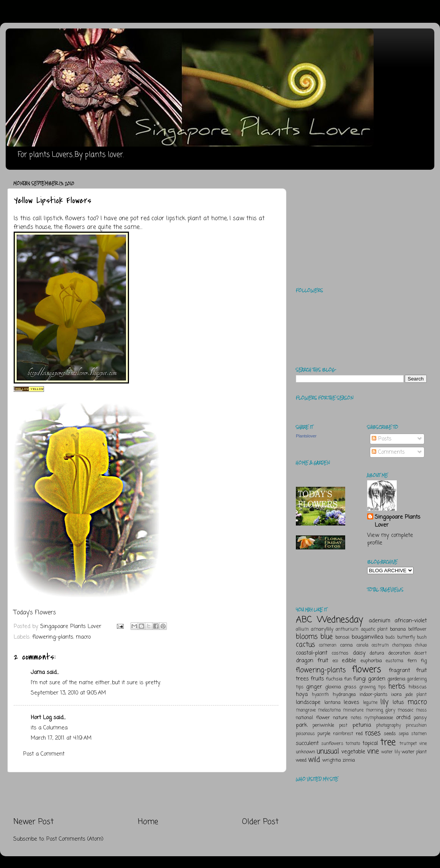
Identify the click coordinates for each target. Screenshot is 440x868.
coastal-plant (312, 653)
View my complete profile (390, 539)
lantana (332, 703)
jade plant (416, 695)
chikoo (421, 645)
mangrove (306, 710)
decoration (399, 653)
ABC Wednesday (329, 620)
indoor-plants (374, 695)
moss (421, 710)
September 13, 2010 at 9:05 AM (68, 693)
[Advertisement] (146, 795)
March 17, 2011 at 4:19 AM (61, 738)
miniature (353, 710)
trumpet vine (413, 744)
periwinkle (323, 725)
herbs (397, 687)
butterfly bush (412, 638)
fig (424, 661)
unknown (306, 752)
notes (356, 718)
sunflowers (332, 744)
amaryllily (322, 629)
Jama (38, 672)
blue (327, 637)
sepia (404, 734)
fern (412, 661)
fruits (317, 679)
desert (420, 653)
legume (370, 703)
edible (349, 661)
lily (384, 702)
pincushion (416, 726)
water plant (414, 752)
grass (350, 687)
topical (370, 743)
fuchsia (334, 679)
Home (148, 822)
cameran (328, 645)
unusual (328, 751)
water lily (391, 752)
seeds (390, 734)
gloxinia (333, 687)
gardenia (396, 679)
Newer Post (34, 822)
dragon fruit (312, 661)
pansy (420, 718)
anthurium (347, 630)
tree (388, 743)
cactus (305, 645)
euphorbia (371, 661)
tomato (353, 744)
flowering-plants (53, 637)
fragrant (399, 671)
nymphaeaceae (379, 718)
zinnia (349, 760)
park (302, 725)
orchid (403, 718)
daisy (359, 653)
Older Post (260, 822)
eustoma (394, 661)
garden (377, 679)
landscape (308, 702)
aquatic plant (374, 630)
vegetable (353, 752)
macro (83, 637)
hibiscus (418, 687)
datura (377, 653)
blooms (307, 637)
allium (302, 630)
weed (301, 760)
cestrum (380, 645)
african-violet (411, 621)
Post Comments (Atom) (75, 839)
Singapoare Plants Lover (398, 521)
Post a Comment (44, 754)
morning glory (380, 710)
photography (389, 726)
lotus (398, 702)
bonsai (342, 637)
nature (340, 718)
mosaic (405, 710)
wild (314, 760)
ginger (314, 687)
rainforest (343, 734)
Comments (388, 452)
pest (343, 726)
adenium (379, 621)
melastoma (329, 710)
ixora (396, 695)
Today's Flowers (35, 613)
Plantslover (306, 436)
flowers (367, 670)
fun (348, 679)
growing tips (373, 687)
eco (335, 661)
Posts (382, 439)
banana (398, 629)
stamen (419, 734)
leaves (351, 702)
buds (390, 638)
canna (346, 645)
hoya (302, 694)
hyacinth (320, 695)
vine (373, 751)
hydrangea (344, 695)
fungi (360, 679)
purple (324, 734)
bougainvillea (367, 637)
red (359, 734)
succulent (307, 743)
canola (362, 645)
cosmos (340, 653)
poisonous (305, 734)
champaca (402, 645)
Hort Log (41, 718)
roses (373, 733)
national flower (313, 718)
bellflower (417, 630)
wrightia (332, 760)
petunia (362, 725)
